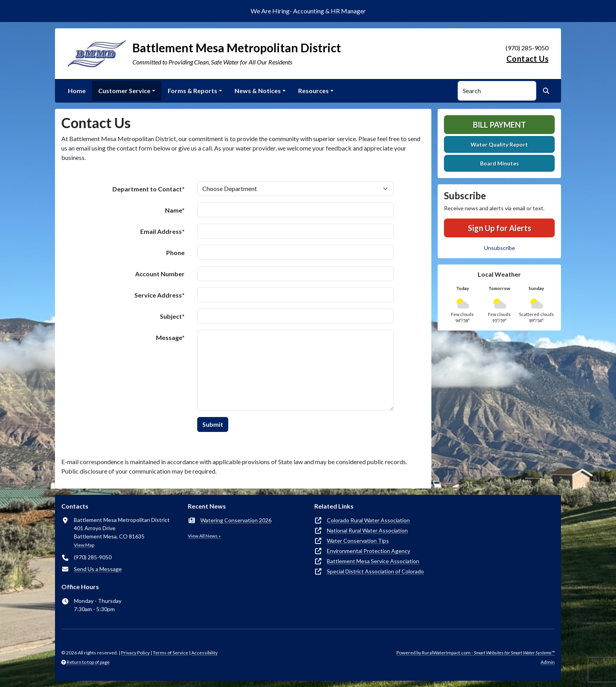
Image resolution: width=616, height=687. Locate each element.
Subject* (172, 316)
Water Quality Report (499, 144)
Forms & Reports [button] (192, 91)
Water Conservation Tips (358, 541)
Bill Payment (500, 125)
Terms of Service (170, 653)
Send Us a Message (98, 569)
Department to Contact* (148, 189)
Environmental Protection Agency (368, 551)
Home (77, 91)
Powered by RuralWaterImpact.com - (476, 653)
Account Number (160, 274)
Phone (175, 253)
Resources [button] (313, 91)
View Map (84, 545)
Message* (170, 337)
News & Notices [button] (258, 91)
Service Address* (159, 295)
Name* (175, 210)
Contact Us (527, 59)
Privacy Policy (135, 653)
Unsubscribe (500, 248)
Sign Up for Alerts (500, 228)
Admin (548, 662)
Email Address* (162, 231)
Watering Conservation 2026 (236, 520)
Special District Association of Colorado (375, 571)
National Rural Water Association (367, 530)
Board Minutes (500, 163)
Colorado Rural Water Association (368, 520)
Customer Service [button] (124, 91)
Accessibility (204, 653)
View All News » (204, 536)
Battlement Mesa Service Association (373, 561)
